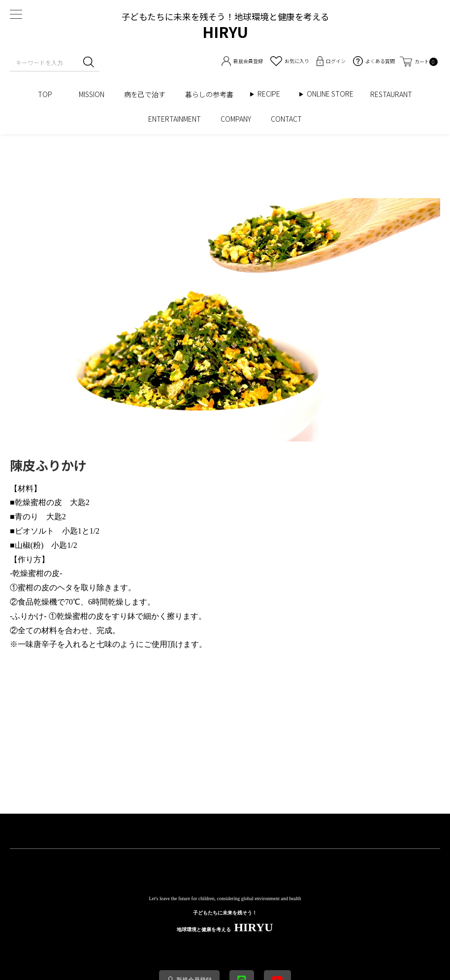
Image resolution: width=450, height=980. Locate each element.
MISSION (92, 94)
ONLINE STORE (334, 94)
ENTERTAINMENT (175, 119)
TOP (48, 94)
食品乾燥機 (37, 602)
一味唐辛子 (37, 644)
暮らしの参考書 (213, 94)
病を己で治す (145, 94)
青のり (27, 517)
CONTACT (286, 119)
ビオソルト (34, 531)
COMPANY (236, 119)
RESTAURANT (391, 94)
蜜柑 (38, 502)
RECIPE (272, 94)
